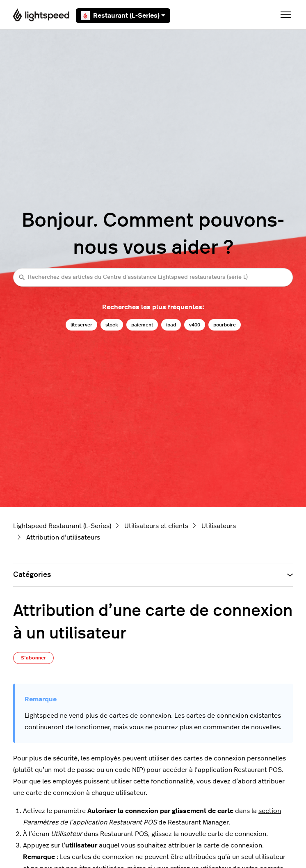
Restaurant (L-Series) (123, 16)
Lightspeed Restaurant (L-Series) (62, 526)
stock (112, 325)
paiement (142, 325)
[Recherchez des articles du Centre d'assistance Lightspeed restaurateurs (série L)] (153, 277)
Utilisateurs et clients (156, 526)
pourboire (225, 325)
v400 (195, 325)
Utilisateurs (219, 526)
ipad (171, 325)
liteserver (81, 325)
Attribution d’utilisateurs (63, 537)
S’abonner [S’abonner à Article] (33, 658)
